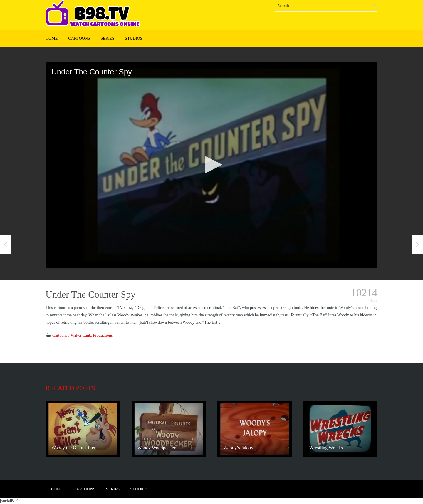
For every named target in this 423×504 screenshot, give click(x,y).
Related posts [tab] (70, 388)
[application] (211, 165)
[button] (211, 165)
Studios (134, 38)
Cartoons (79, 38)
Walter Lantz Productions (92, 335)
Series (108, 38)
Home (52, 38)
